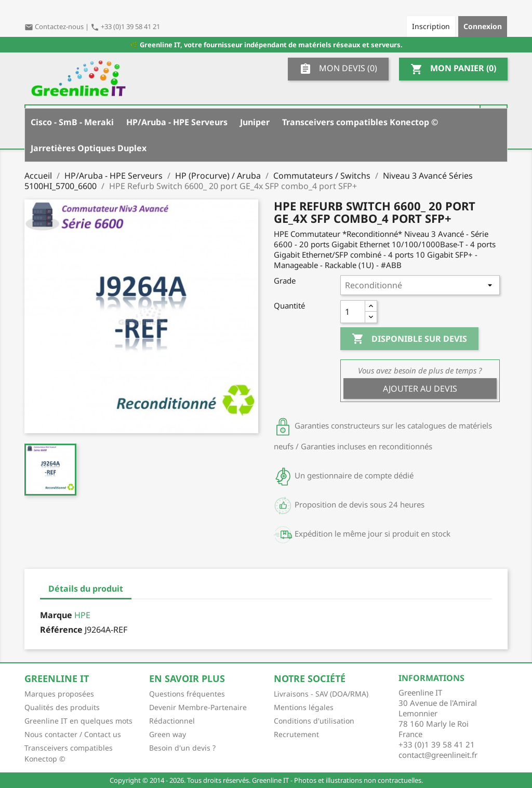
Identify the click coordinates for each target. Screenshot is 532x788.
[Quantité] (353, 312)
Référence (61, 630)
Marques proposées (59, 694)
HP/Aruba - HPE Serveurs (177, 122)
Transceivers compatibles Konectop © (360, 122)
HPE (82, 615)
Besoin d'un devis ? (182, 748)
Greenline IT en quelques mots (78, 721)
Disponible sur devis (409, 339)
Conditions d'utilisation (314, 721)
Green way (168, 734)
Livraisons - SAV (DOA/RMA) (321, 694)
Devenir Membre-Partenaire (198, 707)
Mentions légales (304, 707)
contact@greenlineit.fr (438, 755)
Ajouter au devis (420, 389)
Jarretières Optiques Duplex (89, 148)
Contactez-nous (55, 26)
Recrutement (296, 734)
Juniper (255, 122)
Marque (56, 615)
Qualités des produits (62, 707)
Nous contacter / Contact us (73, 734)
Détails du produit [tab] (86, 589)
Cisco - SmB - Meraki (72, 122)
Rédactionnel (172, 721)
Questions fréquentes (187, 694)
